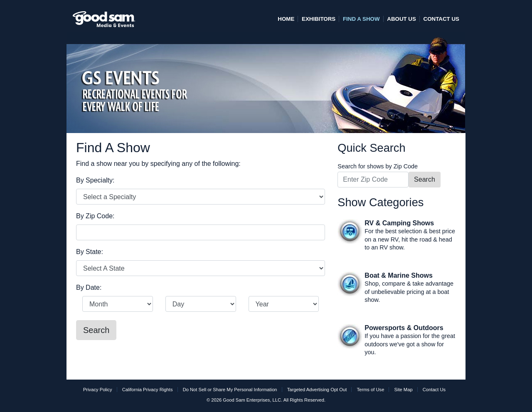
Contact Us (441, 19)
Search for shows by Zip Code (378, 166)
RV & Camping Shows (399, 223)
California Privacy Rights (148, 390)
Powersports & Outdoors (404, 328)
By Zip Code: (95, 216)
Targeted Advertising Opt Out (317, 390)
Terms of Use (370, 390)
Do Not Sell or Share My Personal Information (230, 390)
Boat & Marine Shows (399, 275)
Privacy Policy (98, 390)
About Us (401, 19)
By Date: (89, 287)
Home (286, 19)
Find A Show (361, 19)
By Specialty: (95, 180)
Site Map (403, 390)
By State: (90, 252)
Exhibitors (319, 19)
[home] (104, 15)
